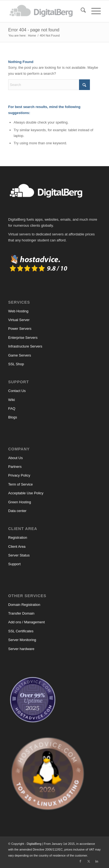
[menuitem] (81, 11)
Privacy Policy (19, 475)
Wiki (12, 400)
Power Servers (20, 329)
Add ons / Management (26, 622)
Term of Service (20, 484)
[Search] (81, 11)
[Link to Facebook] (80, 861)
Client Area (17, 547)
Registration (18, 538)
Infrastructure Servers (25, 346)
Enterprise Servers (23, 338)
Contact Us (17, 391)
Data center (17, 511)
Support (14, 564)
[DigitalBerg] (45, 11)
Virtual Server (19, 320)
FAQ (12, 408)
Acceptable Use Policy (26, 493)
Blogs (13, 417)
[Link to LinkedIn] (97, 861)
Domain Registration (24, 605)
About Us (15, 458)
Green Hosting (20, 502)
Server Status (19, 555)
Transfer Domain (21, 613)
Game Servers (20, 355)
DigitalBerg (34, 844)
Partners (15, 467)
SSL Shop (16, 364)
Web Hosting (18, 311)
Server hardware (21, 649)
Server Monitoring (22, 640)
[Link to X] (89, 861)
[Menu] (93, 11)
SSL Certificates (21, 631)
